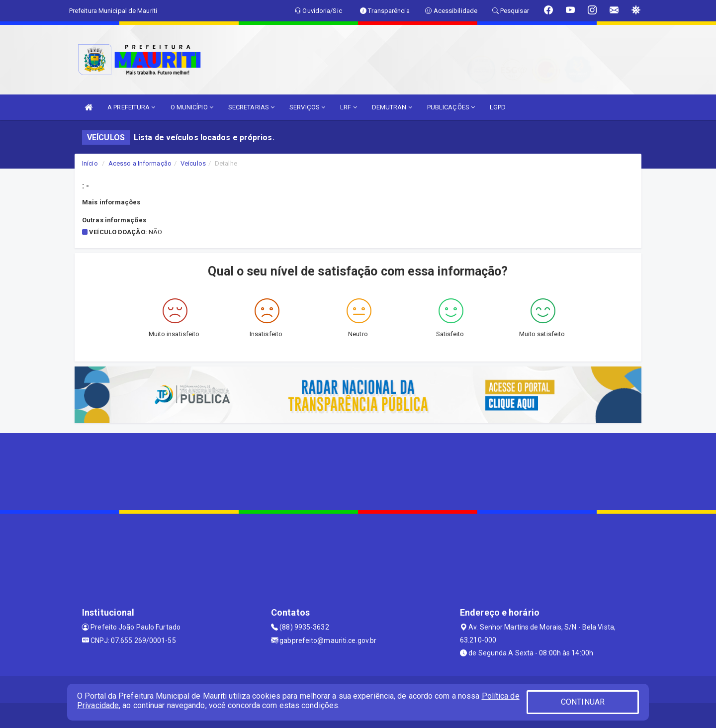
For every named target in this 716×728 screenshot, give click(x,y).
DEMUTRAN (392, 107)
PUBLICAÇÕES (451, 107)
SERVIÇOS (307, 107)
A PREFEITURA (131, 107)
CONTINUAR (583, 702)
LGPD (498, 107)
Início (90, 163)
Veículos (193, 163)
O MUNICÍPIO (192, 107)
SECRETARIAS (251, 107)
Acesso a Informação (140, 163)
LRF (349, 107)
